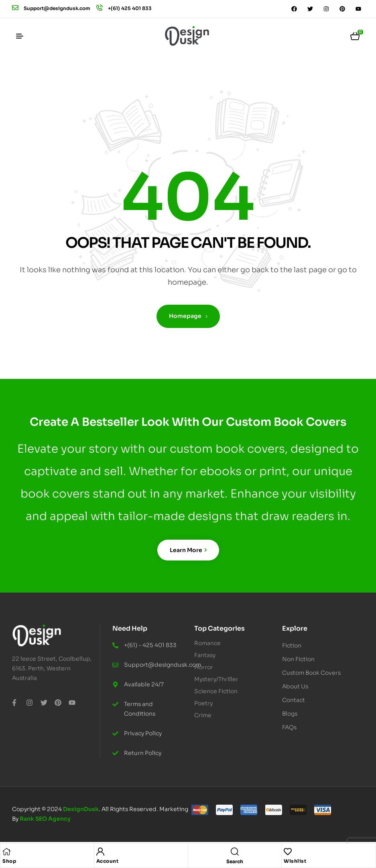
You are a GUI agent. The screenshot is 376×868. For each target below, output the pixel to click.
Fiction (296, 645)
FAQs (289, 727)
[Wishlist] (288, 852)
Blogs (290, 714)
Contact (294, 700)
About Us (295, 686)
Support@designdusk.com (57, 8)
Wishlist (295, 861)
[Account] (100, 852)
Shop (9, 861)
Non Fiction (303, 659)
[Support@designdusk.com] (15, 8)
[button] (320, 645)
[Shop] (6, 852)
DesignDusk (81, 809)
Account (108, 861)
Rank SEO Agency (45, 819)
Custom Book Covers (311, 673)
